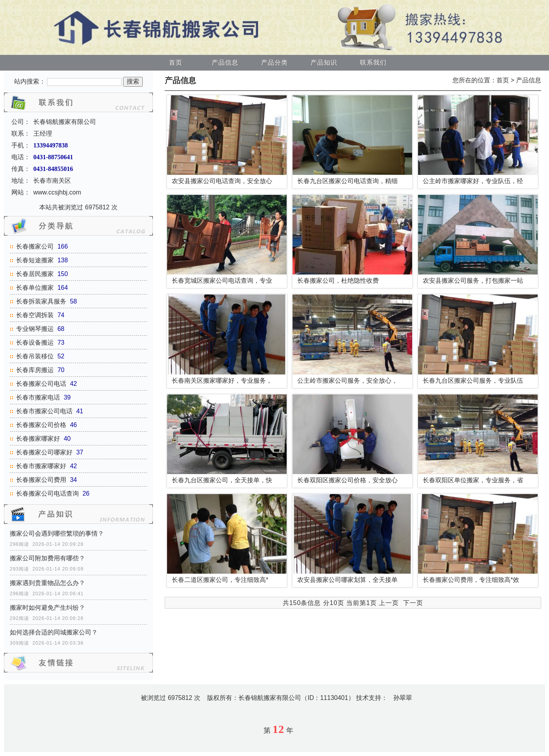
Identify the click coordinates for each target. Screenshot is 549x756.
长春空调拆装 (35, 315)
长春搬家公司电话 (41, 384)
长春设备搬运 (35, 343)
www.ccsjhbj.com (57, 192)
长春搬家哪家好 (38, 439)
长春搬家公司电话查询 (47, 493)
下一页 (413, 603)
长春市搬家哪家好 (41, 466)
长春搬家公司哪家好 (44, 452)
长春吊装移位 (35, 356)
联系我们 (373, 63)
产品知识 (324, 63)
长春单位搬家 (35, 288)
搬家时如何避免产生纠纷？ (47, 608)
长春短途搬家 (35, 260)
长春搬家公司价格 (41, 425)
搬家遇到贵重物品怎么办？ (47, 583)
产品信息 (225, 63)
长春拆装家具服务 (41, 301)
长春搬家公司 (35, 246)
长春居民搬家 (35, 274)
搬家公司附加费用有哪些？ (47, 558)
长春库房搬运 (35, 370)
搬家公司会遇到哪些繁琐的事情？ (57, 533)
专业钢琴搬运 (35, 329)
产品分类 (274, 63)
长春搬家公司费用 (41, 480)
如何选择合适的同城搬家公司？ (54, 632)
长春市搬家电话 (38, 397)
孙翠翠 (403, 698)
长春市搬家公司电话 (44, 411)
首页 (176, 63)
